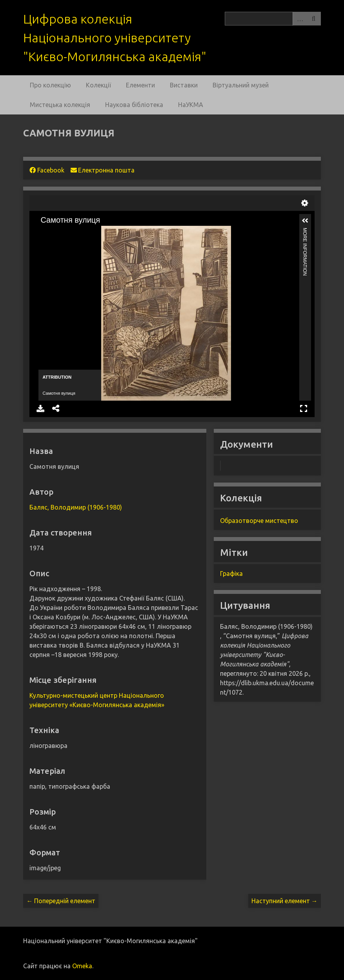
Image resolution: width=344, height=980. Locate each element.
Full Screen (304, 408)
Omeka (82, 966)
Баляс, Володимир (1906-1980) (76, 507)
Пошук (314, 19)
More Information (305, 231)
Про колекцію (50, 85)
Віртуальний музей (241, 85)
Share (56, 408)
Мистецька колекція (60, 105)
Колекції (98, 85)
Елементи (140, 85)
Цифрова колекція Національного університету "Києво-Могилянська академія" (115, 38)
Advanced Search (300, 19)
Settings (305, 203)
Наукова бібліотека (134, 105)
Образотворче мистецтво (259, 521)
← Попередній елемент (61, 901)
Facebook (47, 170)
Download (40, 408)
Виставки (184, 85)
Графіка (231, 573)
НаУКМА (191, 105)
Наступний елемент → (285, 901)
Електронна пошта (103, 170)
